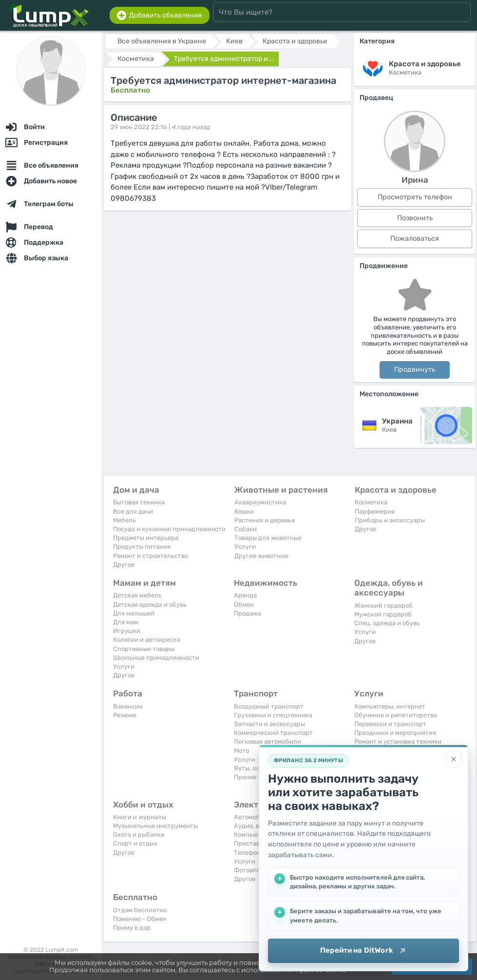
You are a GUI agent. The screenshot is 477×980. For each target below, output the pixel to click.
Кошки (244, 511)
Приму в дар (132, 928)
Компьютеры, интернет (390, 706)
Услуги (245, 547)
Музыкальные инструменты (155, 826)
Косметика (371, 502)
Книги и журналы (140, 817)
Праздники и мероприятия (395, 733)
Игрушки (127, 631)
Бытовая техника (139, 502)
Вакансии (128, 706)
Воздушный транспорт (269, 706)
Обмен (244, 605)
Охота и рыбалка (139, 835)
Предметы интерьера (146, 538)
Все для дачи (133, 511)
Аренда (245, 595)
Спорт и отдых (135, 843)
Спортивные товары (144, 649)
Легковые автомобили (267, 741)
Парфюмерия (375, 511)
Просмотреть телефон (415, 197)
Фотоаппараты (257, 870)
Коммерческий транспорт (273, 733)
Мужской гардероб (383, 614)
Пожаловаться (415, 239)
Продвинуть (415, 370)
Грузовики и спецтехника (273, 715)
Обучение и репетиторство (396, 715)
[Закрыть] (454, 759)
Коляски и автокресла (147, 640)
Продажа (248, 613)
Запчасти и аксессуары (269, 724)
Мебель (124, 520)
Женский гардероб (383, 605)
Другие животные (261, 556)
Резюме (125, 715)
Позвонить (415, 218)
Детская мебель (137, 595)
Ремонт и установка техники (398, 741)
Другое (124, 565)
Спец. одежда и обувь (387, 623)
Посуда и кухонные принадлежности (169, 529)
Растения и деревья (265, 520)
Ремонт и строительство (151, 556)
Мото (241, 751)
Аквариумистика (260, 502)
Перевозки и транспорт (390, 724)
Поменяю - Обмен (140, 919)
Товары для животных (268, 538)
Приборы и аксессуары (390, 520)
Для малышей (134, 613)
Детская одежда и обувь (150, 605)
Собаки (246, 529)
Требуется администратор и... (224, 59)
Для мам (126, 622)
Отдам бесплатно (140, 910)
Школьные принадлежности (156, 658)
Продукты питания (142, 547)
